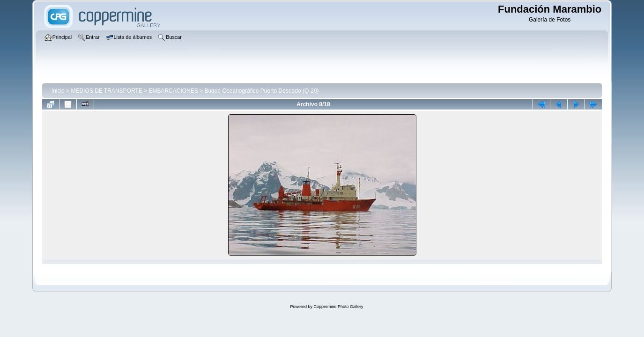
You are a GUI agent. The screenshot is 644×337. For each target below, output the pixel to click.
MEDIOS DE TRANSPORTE (106, 91)
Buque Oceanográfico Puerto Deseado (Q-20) (261, 91)
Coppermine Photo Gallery (338, 307)
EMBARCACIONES (173, 91)
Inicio (58, 91)
